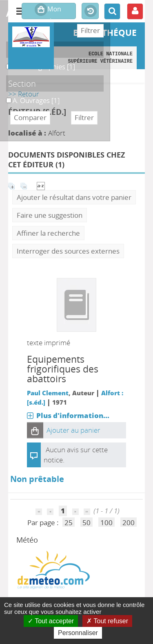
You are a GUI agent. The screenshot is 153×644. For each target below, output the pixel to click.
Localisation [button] (30, 50)
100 (106, 522)
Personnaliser (78, 633)
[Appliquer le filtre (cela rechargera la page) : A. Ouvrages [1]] (36, 100)
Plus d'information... (73, 415)
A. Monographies (6, 62)
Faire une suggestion (50, 215)
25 (69, 522)
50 (86, 522)
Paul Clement (48, 393)
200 (129, 522)
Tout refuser (107, 621)
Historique (90, 11)
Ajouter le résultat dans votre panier (74, 197)
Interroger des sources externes (68, 251)
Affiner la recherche (48, 233)
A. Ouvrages (6, 96)
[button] (35, 430)
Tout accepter (51, 621)
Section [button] (22, 83)
